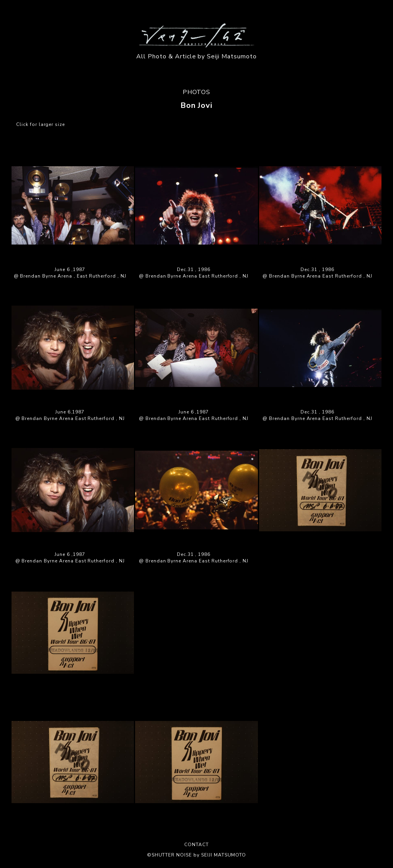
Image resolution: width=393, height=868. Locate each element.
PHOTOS (197, 92)
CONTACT (196, 845)
